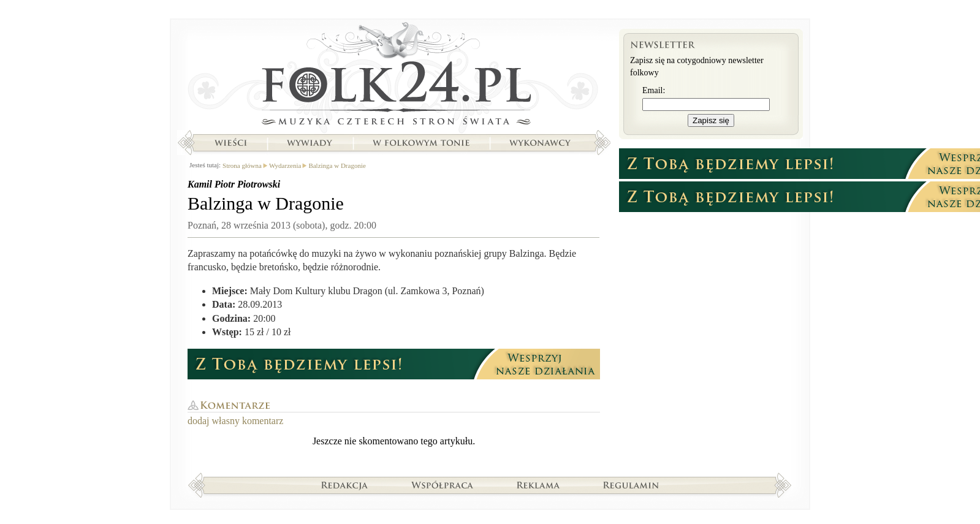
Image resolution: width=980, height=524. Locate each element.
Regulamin (631, 485)
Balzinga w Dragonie (337, 165)
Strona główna (394, 77)
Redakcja (345, 485)
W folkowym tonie (421, 143)
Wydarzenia (285, 165)
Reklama (538, 485)
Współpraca (443, 485)
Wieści (230, 143)
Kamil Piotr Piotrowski (234, 184)
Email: (654, 90)
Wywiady (310, 143)
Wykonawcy (541, 143)
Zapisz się (711, 120)
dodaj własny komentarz (235, 421)
